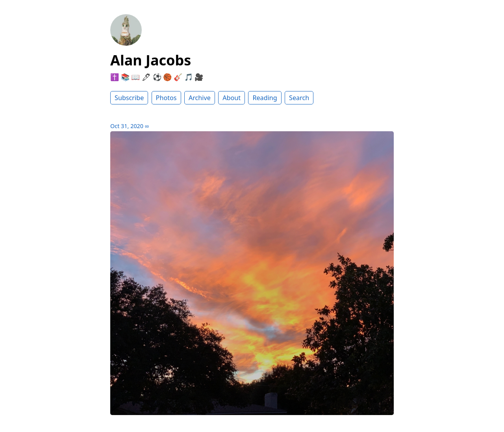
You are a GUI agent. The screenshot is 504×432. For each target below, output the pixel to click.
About (232, 98)
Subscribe (129, 98)
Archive (200, 98)
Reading (265, 98)
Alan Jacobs (151, 60)
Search (299, 98)
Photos (166, 98)
